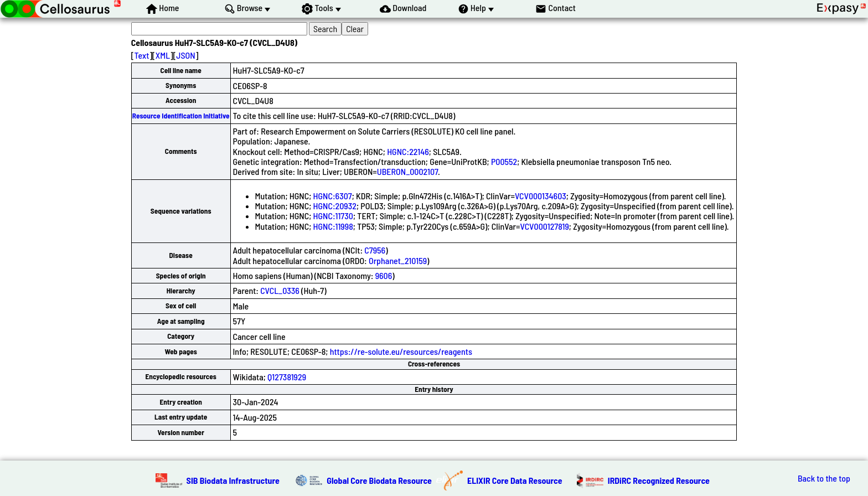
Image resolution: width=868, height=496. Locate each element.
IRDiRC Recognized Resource (659, 480)
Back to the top (824, 478)
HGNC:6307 (333, 196)
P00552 (504, 161)
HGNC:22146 (408, 151)
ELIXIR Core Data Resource (515, 480)
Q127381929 (287, 377)
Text (142, 55)
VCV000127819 (545, 226)
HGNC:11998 (333, 226)
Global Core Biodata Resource (379, 480)
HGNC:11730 (333, 216)
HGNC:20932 (335, 206)
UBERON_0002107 (407, 171)
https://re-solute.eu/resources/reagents (401, 351)
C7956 (375, 250)
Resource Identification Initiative (181, 116)
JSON (185, 55)
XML (163, 55)
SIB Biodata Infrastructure (233, 480)
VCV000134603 (541, 196)
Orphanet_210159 (398, 260)
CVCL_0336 (280, 290)
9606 (384, 275)
